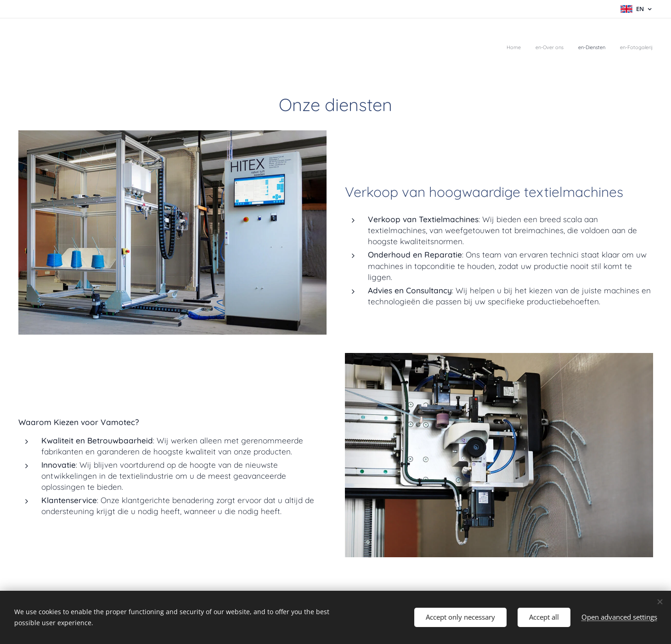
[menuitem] (611, 48)
